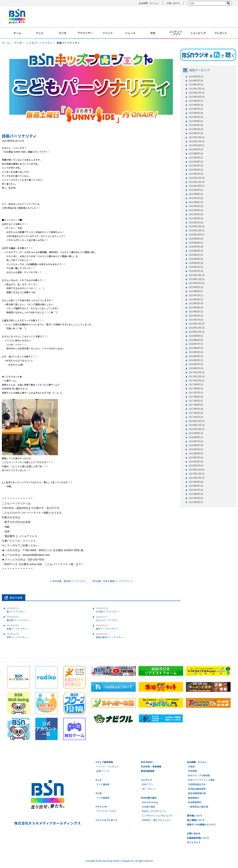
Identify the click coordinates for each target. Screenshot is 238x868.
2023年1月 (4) (196, 133)
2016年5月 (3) (196, 449)
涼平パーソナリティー (18, 635)
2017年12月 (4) (197, 372)
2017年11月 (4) (197, 376)
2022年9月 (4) (196, 149)
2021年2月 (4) (196, 218)
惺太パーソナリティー (107, 627)
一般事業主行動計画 (198, 807)
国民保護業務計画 (197, 793)
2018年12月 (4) (197, 324)
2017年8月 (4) (196, 388)
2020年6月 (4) (196, 251)
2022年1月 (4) (196, 174)
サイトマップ (194, 842)
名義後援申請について (198, 838)
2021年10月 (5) (197, 186)
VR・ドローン (149, 789)
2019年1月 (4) (196, 320)
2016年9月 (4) (196, 433)
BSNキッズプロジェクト (154, 811)
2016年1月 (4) (196, 465)
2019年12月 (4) (197, 275)
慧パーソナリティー (16, 610)
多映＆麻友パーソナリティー (110, 635)
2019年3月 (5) (196, 311)
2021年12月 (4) (197, 178)
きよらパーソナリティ (107, 618)
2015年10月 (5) (197, 478)
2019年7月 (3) (196, 295)
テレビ (40, 33)
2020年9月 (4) (196, 239)
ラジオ (62, 33)
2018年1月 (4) (196, 368)
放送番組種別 (195, 802)
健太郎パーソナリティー (19, 618)
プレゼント (221, 33)
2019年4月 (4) (196, 307)
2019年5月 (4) (196, 303)
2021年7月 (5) (196, 198)
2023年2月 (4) (196, 129)
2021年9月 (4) (196, 190)
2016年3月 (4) (196, 457)
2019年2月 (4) (196, 316)
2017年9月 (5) (196, 384)
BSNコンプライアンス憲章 (201, 780)
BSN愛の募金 (149, 807)
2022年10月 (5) (197, 145)
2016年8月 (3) (196, 437)
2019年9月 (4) (196, 287)
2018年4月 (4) (196, 356)
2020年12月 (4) (197, 226)
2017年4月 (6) (196, 405)
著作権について (195, 815)
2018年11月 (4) (197, 328)
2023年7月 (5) (196, 109)
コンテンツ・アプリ (176, 33)
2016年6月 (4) (196, 445)
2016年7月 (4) (196, 441)
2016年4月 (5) (196, 453)
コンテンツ (147, 780)
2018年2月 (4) (196, 364)
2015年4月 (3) (196, 502)
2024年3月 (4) (196, 76)
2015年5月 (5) (196, 498)
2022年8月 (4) (196, 153)
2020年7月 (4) (196, 247)
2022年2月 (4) (196, 170)
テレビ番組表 (103, 784)
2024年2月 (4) (196, 81)
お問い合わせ (173, 3)
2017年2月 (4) (196, 413)
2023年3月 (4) (196, 125)
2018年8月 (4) (196, 340)
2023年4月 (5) (196, 121)
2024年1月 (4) (196, 84)
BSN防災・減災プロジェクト (156, 820)
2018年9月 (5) (196, 336)
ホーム (17, 33)
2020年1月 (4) (196, 271)
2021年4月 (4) (196, 210)
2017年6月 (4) (196, 397)
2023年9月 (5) (196, 101)
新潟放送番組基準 (197, 789)
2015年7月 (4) (196, 490)
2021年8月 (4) (196, 194)
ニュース (130, 33)
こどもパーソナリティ (39, 43)
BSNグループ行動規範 (199, 775)
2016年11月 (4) (197, 425)
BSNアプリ (148, 784)
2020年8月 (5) (196, 243)
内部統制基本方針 (197, 784)
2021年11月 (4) (197, 182)
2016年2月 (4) (196, 462)
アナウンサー (85, 33)
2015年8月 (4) (196, 486)
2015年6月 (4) (196, 494)
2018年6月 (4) (196, 348)
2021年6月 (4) (196, 202)
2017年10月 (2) (197, 380)
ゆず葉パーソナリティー (108, 610)
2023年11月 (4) (197, 93)
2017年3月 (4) (196, 409)
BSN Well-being (150, 802)
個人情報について (196, 820)
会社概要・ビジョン (149, 3)
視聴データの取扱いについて (201, 824)
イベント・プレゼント (107, 766)
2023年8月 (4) (196, 105)
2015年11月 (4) (197, 474)
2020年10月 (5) (197, 234)
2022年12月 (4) (197, 137)
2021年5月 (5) (196, 206)
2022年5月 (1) (196, 157)
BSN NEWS (147, 762)
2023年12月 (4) (197, 89)
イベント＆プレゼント (106, 820)
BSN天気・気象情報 (151, 766)
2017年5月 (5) (196, 401)
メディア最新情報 (104, 762)
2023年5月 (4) (196, 117)
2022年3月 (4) (196, 165)
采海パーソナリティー (18, 627)
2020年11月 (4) (197, 230)
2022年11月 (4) (197, 141)
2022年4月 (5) (196, 162)
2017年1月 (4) (196, 417)
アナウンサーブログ (106, 811)
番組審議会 (194, 798)
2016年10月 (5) (197, 429)
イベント (108, 33)
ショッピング (198, 33)
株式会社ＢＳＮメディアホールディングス (48, 823)
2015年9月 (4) (196, 482)
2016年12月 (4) (197, 421)
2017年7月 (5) (196, 393)
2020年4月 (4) (196, 259)
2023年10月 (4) (197, 97)
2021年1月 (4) (196, 222)
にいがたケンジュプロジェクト (158, 815)
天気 (153, 33)
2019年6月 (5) (196, 299)
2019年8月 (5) (196, 291)
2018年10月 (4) (197, 332)
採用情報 (192, 771)
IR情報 (191, 766)
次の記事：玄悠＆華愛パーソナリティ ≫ (112, 581)
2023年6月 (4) (196, 113)
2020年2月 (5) (196, 267)
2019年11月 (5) (197, 279)
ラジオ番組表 (103, 798)
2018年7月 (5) (196, 344)
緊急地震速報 (148, 771)
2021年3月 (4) (196, 214)
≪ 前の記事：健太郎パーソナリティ (68, 581)
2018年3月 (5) (196, 360)
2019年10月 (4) (197, 283)
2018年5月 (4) (196, 352)
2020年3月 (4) (196, 263)
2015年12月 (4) (197, 470)
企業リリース (103, 771)
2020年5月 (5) (196, 255)
